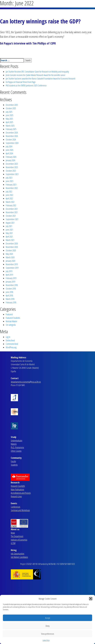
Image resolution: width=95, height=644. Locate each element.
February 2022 (11, 205)
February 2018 (11, 302)
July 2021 (9, 226)
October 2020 (11, 250)
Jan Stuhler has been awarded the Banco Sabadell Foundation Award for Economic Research (41, 79)
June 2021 (9, 230)
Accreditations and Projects (21, 493)
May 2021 (9, 233)
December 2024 (12, 133)
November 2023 (12, 167)
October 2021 (11, 216)
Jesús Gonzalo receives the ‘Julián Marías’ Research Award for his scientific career (35, 75)
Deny (48, 626)
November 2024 (12, 136)
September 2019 (12, 268)
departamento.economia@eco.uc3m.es (26, 382)
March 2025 (10, 126)
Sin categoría (11, 325)
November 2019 (12, 264)
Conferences (15, 507)
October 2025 (11, 108)
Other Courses (16, 451)
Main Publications (17, 489)
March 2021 (10, 240)
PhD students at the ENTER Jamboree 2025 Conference (26, 86)
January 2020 (10, 261)
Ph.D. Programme (17, 447)
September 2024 (12, 143)
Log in (8, 337)
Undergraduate (17, 441)
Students (14, 465)
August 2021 (10, 223)
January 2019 (10, 282)
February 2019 (11, 278)
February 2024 (11, 157)
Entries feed (10, 340)
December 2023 (12, 164)
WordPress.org (11, 347)
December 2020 (12, 244)
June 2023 (9, 181)
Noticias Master (11, 321)
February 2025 (11, 129)
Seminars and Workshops (20, 510)
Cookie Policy (46, 640)
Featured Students (13, 318)
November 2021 (12, 212)
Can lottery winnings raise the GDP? (40, 21)
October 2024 (11, 140)
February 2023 (11, 185)
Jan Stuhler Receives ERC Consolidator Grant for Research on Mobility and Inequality (37, 72)
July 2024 (9, 146)
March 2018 (10, 299)
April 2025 (9, 122)
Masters (14, 444)
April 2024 (9, 153)
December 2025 (12, 105)
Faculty (13, 461)
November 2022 (12, 188)
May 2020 (9, 254)
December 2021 (12, 209)
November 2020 (12, 247)
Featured (9, 314)
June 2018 (9, 292)
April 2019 (9, 275)
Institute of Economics (19, 540)
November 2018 (12, 285)
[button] (91, 599)
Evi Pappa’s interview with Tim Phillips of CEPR (28, 43)
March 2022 (10, 202)
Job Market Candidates (19, 557)
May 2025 (9, 119)
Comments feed (12, 344)
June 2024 (9, 150)
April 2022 (9, 198)
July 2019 (9, 271)
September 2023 (12, 174)
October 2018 (11, 289)
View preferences (48, 634)
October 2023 (11, 171)
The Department (17, 536)
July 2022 (9, 192)
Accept (48, 618)
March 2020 (10, 257)
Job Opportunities (17, 554)
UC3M (13, 543)
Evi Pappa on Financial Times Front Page (21, 82)
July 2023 (9, 178)
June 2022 (9, 195)
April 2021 (9, 237)
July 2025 (9, 112)
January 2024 (10, 160)
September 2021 (12, 219)
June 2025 (9, 115)
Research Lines (16, 496)
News (13, 533)
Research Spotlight (18, 486)
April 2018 (9, 295)
